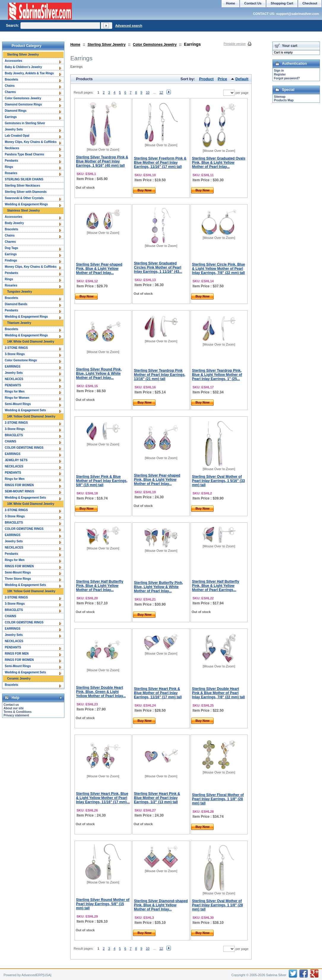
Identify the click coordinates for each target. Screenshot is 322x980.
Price (223, 79)
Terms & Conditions (18, 712)
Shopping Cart (282, 3)
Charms (10, 92)
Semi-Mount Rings (18, 404)
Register (280, 74)
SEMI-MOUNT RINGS (19, 491)
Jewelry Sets (14, 129)
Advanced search (129, 26)
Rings (9, 167)
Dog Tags (11, 248)
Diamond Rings (16, 111)
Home (75, 45)
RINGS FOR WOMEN (19, 485)
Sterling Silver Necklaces (22, 186)
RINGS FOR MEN (17, 654)
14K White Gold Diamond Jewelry (31, 342)
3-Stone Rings (15, 354)
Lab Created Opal (17, 136)
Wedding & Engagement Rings (26, 204)
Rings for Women (17, 398)
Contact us (11, 705)
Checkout (310, 3)
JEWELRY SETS (16, 460)
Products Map (284, 100)
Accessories (14, 61)
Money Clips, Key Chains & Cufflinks (31, 142)
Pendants (11, 161)
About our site (14, 708)
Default (242, 79)
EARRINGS (13, 367)
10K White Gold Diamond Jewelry (31, 504)
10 (147, 92)
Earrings (11, 117)
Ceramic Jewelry (19, 679)
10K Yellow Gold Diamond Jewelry (31, 591)
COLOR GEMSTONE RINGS (24, 448)
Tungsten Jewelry (20, 292)
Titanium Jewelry (19, 323)
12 (161, 92)
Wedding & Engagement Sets (25, 410)
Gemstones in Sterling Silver (25, 123)
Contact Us (253, 3)
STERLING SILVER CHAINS (24, 179)
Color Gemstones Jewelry (155, 45)
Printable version (235, 44)
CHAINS (10, 441)
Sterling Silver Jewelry (107, 45)
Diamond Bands (16, 304)
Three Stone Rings (18, 579)
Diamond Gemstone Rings (23, 104)
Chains (10, 86)
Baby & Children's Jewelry (23, 67)
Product (206, 79)
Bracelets (11, 79)
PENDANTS (13, 385)
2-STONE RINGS (16, 348)
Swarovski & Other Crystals (24, 198)
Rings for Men (15, 391)
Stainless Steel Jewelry (23, 211)
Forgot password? (287, 78)
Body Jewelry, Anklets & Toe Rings (29, 73)
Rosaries (11, 173)
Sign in (279, 71)
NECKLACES (14, 379)
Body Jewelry (14, 223)
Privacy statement (16, 715)
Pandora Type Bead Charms (24, 154)
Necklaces (12, 148)
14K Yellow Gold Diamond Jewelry (31, 416)
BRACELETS (14, 435)
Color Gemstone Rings (21, 360)
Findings (11, 260)
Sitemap (280, 97)
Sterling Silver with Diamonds (26, 192)
